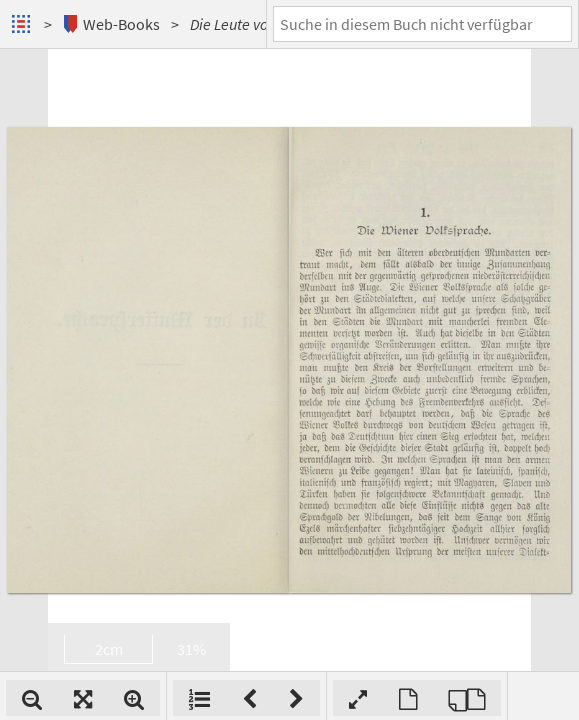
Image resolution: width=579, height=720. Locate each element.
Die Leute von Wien (250, 24)
